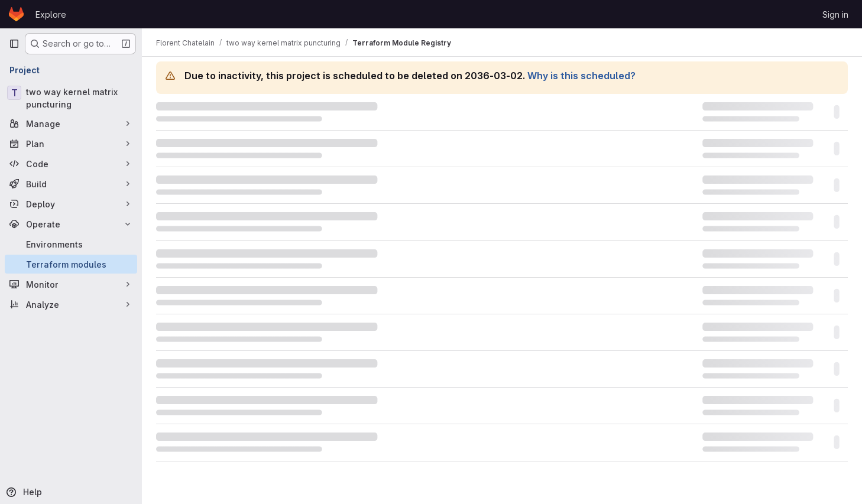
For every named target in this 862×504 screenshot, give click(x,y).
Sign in (835, 14)
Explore (51, 14)
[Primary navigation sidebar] (14, 44)
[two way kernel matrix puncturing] (71, 98)
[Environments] (71, 244)
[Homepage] (16, 14)
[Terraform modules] (71, 264)
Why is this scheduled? (581, 76)
